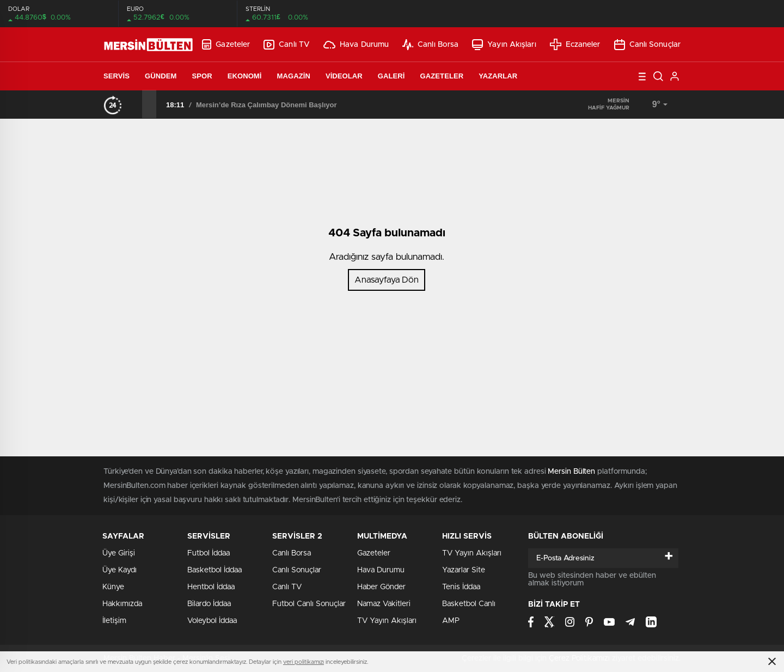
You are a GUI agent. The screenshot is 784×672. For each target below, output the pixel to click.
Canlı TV (287, 45)
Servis (117, 76)
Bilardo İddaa (209, 604)
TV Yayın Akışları (387, 621)
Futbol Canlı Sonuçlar (309, 604)
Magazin (294, 76)
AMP (451, 621)
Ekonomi (245, 76)
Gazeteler (226, 44)
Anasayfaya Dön (387, 280)
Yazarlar (498, 76)
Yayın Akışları (504, 45)
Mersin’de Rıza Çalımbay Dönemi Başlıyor (267, 105)
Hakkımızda (122, 604)
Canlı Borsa (430, 45)
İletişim (114, 621)
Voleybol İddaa (212, 621)
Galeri (391, 76)
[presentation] (135, 104)
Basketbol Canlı (469, 604)
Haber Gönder (381, 587)
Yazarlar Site (464, 570)
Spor (202, 76)
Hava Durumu (356, 45)
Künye (113, 587)
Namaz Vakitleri (384, 604)
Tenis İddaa (461, 587)
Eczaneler (575, 44)
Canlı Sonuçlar (647, 45)
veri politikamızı (304, 662)
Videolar (344, 76)
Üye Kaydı (120, 570)
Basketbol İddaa (215, 570)
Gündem (161, 76)
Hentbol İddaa (211, 587)
